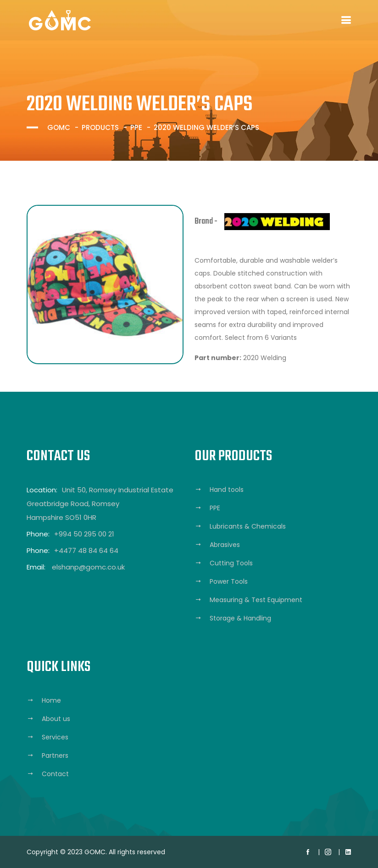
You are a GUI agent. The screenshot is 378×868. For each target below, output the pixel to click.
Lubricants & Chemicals (248, 526)
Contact (55, 774)
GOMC (59, 127)
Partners (55, 755)
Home (51, 700)
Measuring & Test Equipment (256, 600)
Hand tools (227, 490)
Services (55, 737)
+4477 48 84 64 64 (86, 550)
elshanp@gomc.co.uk (88, 567)
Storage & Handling (240, 618)
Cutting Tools (231, 563)
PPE (136, 127)
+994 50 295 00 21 (84, 534)
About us (56, 719)
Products (100, 127)
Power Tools (229, 581)
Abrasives (225, 545)
